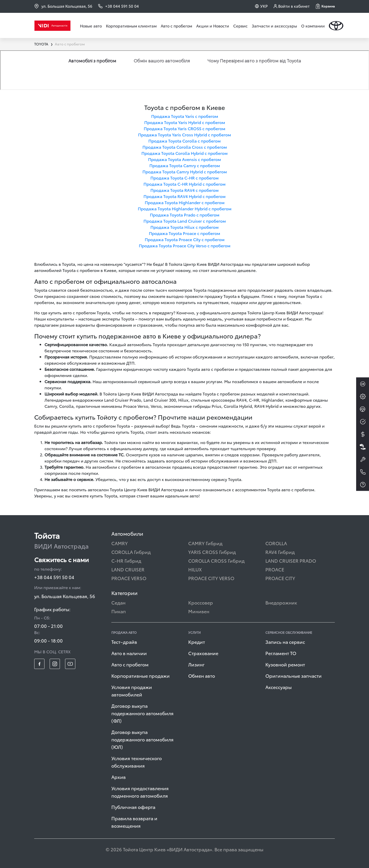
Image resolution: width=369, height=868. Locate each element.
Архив (119, 777)
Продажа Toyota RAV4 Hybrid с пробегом (184, 196)
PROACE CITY (280, 578)
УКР (264, 6)
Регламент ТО (281, 653)
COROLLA (276, 543)
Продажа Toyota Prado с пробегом (185, 215)
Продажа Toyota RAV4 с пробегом (184, 190)
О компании (313, 26)
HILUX (195, 569)
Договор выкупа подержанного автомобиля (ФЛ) (142, 713)
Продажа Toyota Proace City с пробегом (185, 239)
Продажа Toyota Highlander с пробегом (185, 202)
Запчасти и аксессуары (274, 26)
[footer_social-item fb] (39, 664)
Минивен (199, 611)
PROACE (275, 569)
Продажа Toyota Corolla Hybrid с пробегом (184, 153)
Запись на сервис (285, 642)
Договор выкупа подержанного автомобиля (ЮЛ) (142, 739)
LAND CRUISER (128, 569)
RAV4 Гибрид (280, 552)
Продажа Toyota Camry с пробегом (185, 165)
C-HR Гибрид (126, 560)
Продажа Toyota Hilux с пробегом (184, 227)
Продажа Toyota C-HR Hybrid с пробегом (184, 184)
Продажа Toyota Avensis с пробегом (184, 159)
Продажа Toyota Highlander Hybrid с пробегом (185, 208)
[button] (325, 6)
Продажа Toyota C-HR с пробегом (184, 178)
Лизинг (196, 664)
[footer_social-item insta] (55, 664)
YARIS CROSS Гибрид (212, 552)
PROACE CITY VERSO (211, 578)
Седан (118, 602)
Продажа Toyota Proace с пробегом (184, 233)
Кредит (197, 642)
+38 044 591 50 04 (54, 577)
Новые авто (91, 26)
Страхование (203, 653)
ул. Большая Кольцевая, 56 (63, 6)
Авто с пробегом (176, 26)
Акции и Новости (213, 26)
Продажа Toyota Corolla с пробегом (184, 141)
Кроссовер (201, 602)
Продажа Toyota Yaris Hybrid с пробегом (185, 122)
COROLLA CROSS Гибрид (216, 560)
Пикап (119, 611)
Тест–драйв (124, 642)
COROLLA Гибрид (131, 552)
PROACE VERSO (129, 578)
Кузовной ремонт (285, 664)
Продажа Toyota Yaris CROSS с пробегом (184, 128)
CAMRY (120, 543)
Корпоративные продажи (141, 676)
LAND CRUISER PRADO (291, 560)
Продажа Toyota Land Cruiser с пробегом (185, 221)
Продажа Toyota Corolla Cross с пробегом (185, 147)
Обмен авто (202, 676)
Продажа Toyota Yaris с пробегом (185, 116)
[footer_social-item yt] (70, 664)
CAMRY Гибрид (205, 543)
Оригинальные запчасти (294, 676)
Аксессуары (278, 687)
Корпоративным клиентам (131, 26)
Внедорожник (281, 602)
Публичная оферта (133, 807)
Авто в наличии (129, 653)
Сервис (240, 26)
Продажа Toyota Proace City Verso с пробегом (185, 245)
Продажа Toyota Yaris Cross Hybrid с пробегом (184, 134)
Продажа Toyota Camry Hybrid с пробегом (185, 171)
